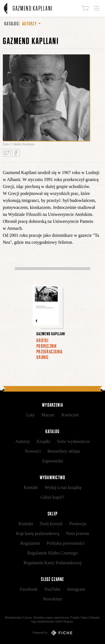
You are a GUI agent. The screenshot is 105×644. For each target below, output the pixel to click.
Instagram (76, 589)
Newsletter (53, 599)
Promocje (78, 524)
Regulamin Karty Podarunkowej (53, 563)
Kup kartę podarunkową (38, 533)
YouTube (52, 589)
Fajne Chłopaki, (90, 618)
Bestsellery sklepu (64, 451)
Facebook (29, 589)
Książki (44, 441)
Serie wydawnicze (73, 441)
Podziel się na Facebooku (16, 153)
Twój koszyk (51, 524)
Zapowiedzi (53, 461)
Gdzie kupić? (53, 497)
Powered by (53, 633)
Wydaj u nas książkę (63, 487)
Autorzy (22, 441)
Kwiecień (70, 415)
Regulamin (30, 543)
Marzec (48, 415)
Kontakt (31, 487)
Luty (31, 415)
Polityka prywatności (66, 543)
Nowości (33, 451)
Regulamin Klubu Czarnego (53, 553)
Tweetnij (7, 153)
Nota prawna (78, 533)
